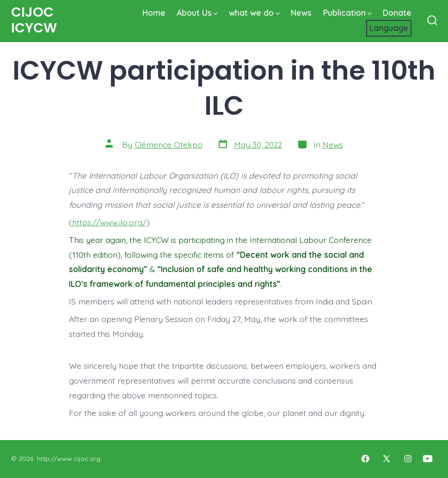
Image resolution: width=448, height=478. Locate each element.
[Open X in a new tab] (387, 459)
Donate (397, 12)
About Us (197, 12)
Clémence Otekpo (169, 144)
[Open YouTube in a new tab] (428, 459)
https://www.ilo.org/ (109, 222)
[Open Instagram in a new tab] (408, 459)
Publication (347, 12)
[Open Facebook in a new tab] (365, 459)
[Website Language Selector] (389, 28)
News (301, 12)
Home (154, 12)
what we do (254, 12)
